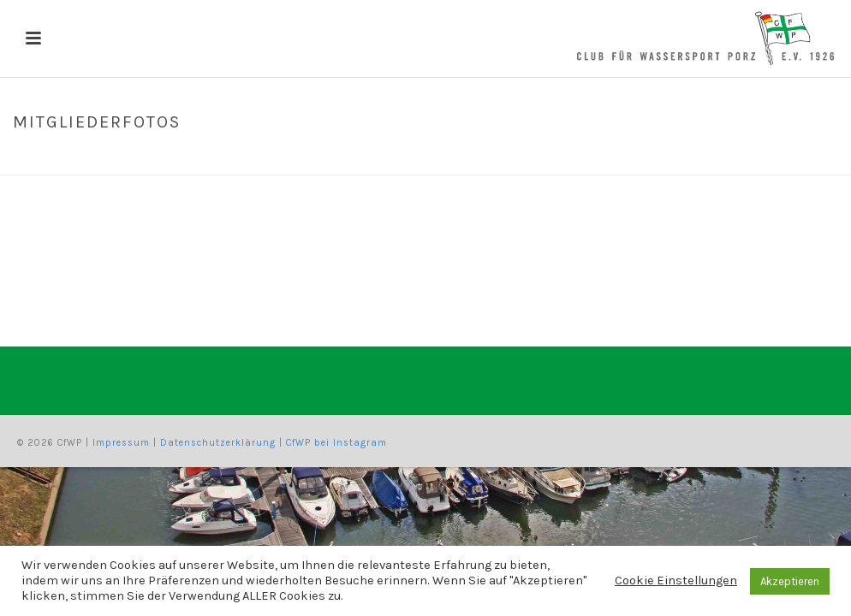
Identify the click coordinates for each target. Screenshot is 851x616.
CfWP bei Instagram (336, 443)
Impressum (121, 443)
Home (706, 158)
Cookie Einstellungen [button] (676, 580)
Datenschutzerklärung (218, 443)
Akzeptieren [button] (790, 581)
